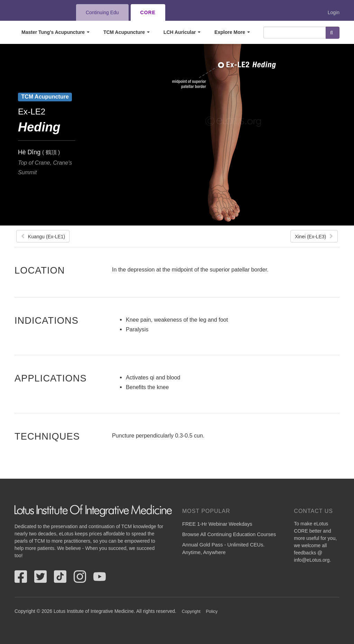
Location (40, 270)
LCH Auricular (182, 32)
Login (334, 12)
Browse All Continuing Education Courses (229, 534)
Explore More (232, 32)
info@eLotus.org (312, 560)
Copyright (191, 611)
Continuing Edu (102, 12)
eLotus (40, 12)
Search (333, 33)
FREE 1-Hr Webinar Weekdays (217, 524)
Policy (212, 611)
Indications (46, 320)
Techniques (47, 436)
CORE (148, 12)
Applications (51, 378)
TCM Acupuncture (127, 32)
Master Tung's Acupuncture (55, 32)
